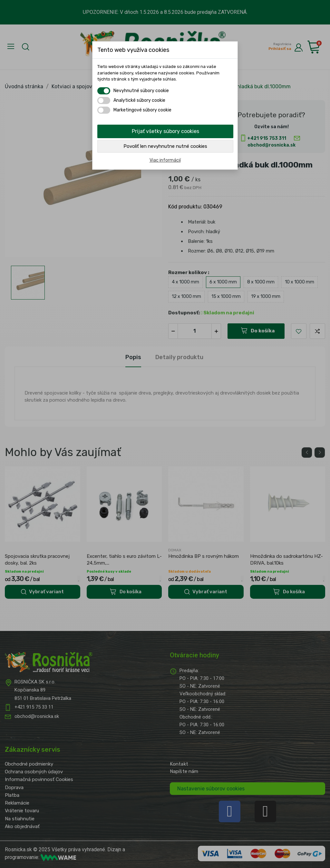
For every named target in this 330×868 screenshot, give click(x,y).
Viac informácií (165, 160)
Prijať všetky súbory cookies (165, 131)
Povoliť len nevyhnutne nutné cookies (165, 146)
